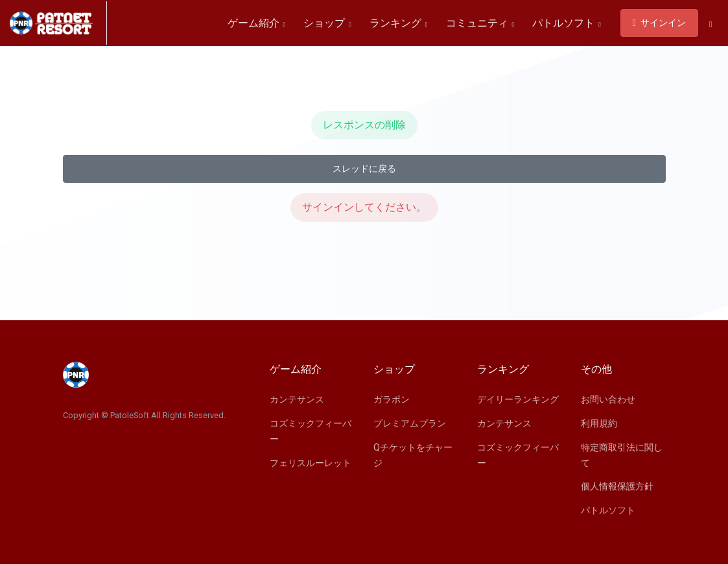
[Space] (58, 23)
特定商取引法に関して (622, 455)
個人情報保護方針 (617, 486)
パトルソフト (567, 23)
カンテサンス (297, 399)
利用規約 (599, 423)
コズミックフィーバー (311, 431)
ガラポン (392, 399)
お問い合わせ (608, 399)
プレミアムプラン (410, 423)
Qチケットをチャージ (413, 455)
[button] (710, 24)
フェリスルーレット (311, 463)
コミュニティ (480, 23)
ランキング (399, 23)
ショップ (327, 23)
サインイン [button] (659, 23)
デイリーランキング (518, 399)
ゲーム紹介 (257, 23)
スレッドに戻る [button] (364, 169)
